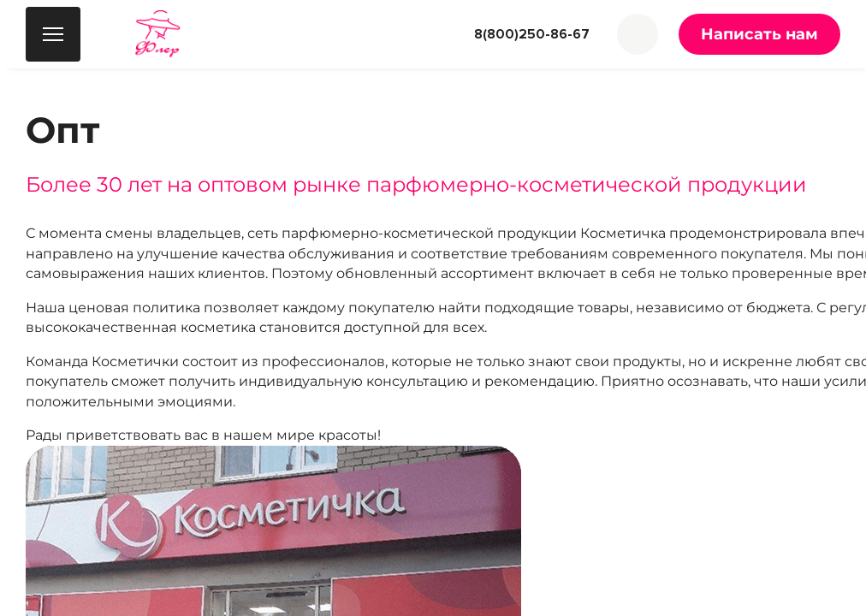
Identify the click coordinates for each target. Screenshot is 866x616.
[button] (638, 34)
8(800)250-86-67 (532, 35)
